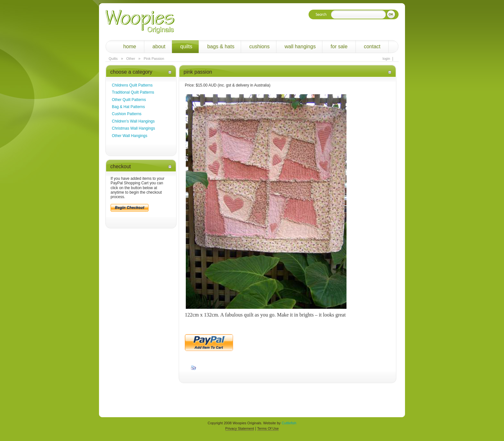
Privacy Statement (240, 428)
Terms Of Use (268, 428)
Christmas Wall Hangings (133, 128)
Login (386, 59)
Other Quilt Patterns (129, 100)
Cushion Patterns (127, 114)
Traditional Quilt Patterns (133, 92)
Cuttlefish (289, 423)
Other (131, 59)
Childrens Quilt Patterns (132, 85)
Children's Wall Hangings (133, 121)
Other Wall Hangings (130, 136)
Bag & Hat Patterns (128, 107)
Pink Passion (154, 59)
